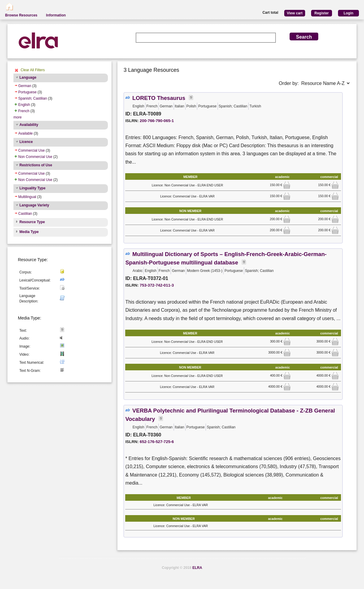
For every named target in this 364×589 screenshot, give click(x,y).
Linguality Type (32, 188)
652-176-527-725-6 (157, 442)
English (24, 105)
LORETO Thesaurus (159, 98)
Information (56, 15)
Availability (29, 125)
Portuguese (27, 92)
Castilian (25, 214)
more (17, 117)
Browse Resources (21, 15)
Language (28, 77)
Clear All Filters (33, 70)
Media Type (29, 232)
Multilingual (27, 197)
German (25, 86)
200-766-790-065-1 (157, 121)
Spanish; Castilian (33, 98)
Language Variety (34, 205)
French (24, 111)
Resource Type (32, 222)
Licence (26, 142)
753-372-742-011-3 (157, 285)
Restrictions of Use (36, 165)
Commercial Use (32, 150)
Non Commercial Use (35, 157)
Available (25, 133)
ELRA (197, 568)
